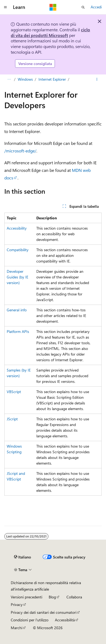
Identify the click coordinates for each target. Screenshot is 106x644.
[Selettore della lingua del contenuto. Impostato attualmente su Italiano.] (22, 557)
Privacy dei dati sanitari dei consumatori (44, 612)
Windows (25, 79)
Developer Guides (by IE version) (17, 277)
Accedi (96, 7)
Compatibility (18, 250)
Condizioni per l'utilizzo (30, 620)
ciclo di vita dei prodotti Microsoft (50, 32)
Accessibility (17, 228)
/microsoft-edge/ (20, 151)
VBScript (14, 392)
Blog (52, 597)
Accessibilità (65, 620)
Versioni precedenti (26, 597)
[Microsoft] (53, 7)
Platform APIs (18, 331)
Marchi (17, 628)
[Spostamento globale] (5, 7)
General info (17, 310)
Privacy (17, 604)
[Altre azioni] (97, 79)
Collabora (74, 597)
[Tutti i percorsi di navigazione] (9, 79)
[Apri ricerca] (83, 7)
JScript (12, 419)
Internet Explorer (52, 79)
